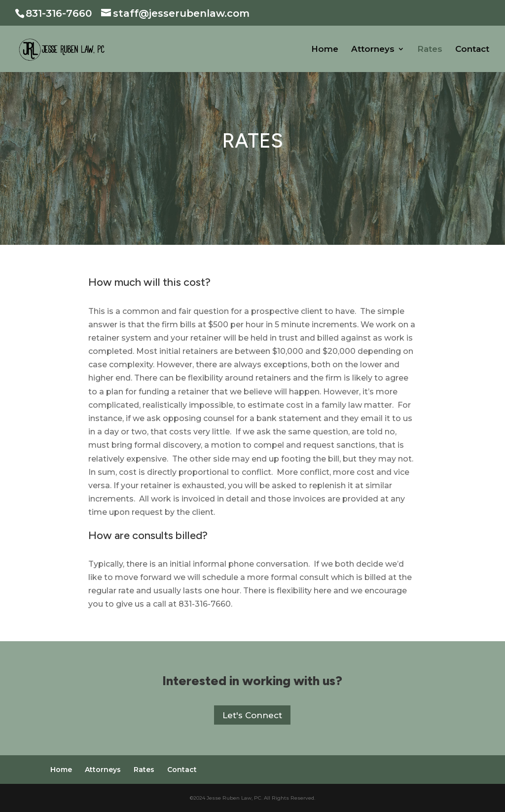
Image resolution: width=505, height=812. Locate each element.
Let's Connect (252, 715)
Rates (430, 50)
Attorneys (373, 50)
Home (325, 50)
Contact (472, 50)
